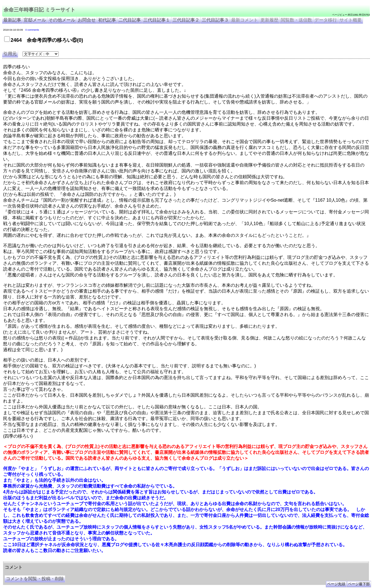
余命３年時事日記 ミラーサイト (60, 560)
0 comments (32, 30)
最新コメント (245, 20)
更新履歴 (269, 20)
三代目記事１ (157, 20)
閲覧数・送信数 (296, 20)
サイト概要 (351, 20)
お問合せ (87, 20)
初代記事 (107, 20)
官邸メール (35, 20)
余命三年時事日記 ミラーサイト (39, 10)
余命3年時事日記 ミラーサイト (97, 560)
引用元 (10, 54)
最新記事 (12, 20)
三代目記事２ (186, 20)
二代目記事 (130, 20)
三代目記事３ (215, 20)
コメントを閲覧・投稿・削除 (35, 579)
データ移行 (326, 20)
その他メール (62, 20)
